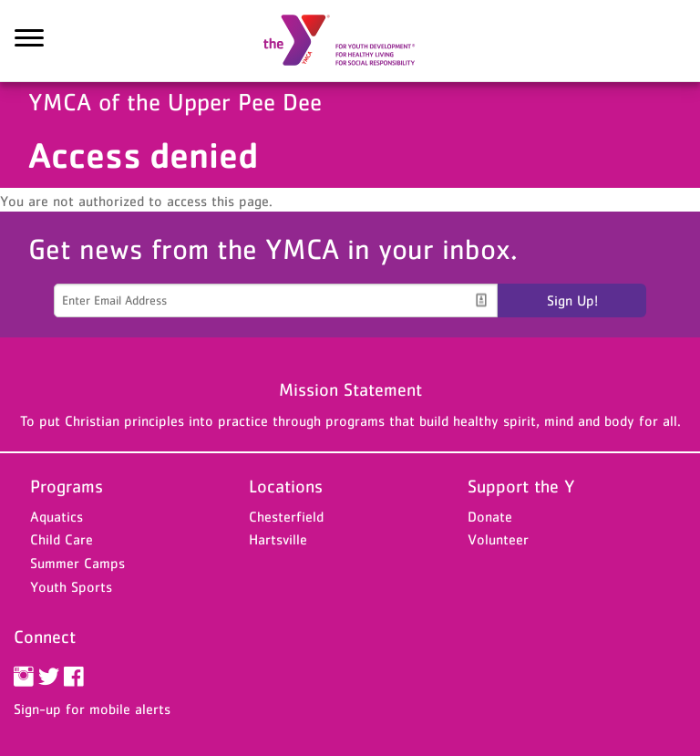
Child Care (62, 539)
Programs (67, 486)
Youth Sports (71, 586)
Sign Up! (572, 300)
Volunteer (498, 539)
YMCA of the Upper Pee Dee (350, 41)
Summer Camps (77, 563)
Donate (490, 516)
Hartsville (278, 539)
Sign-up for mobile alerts (92, 709)
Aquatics (57, 516)
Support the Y (521, 486)
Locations (286, 486)
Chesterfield (286, 516)
